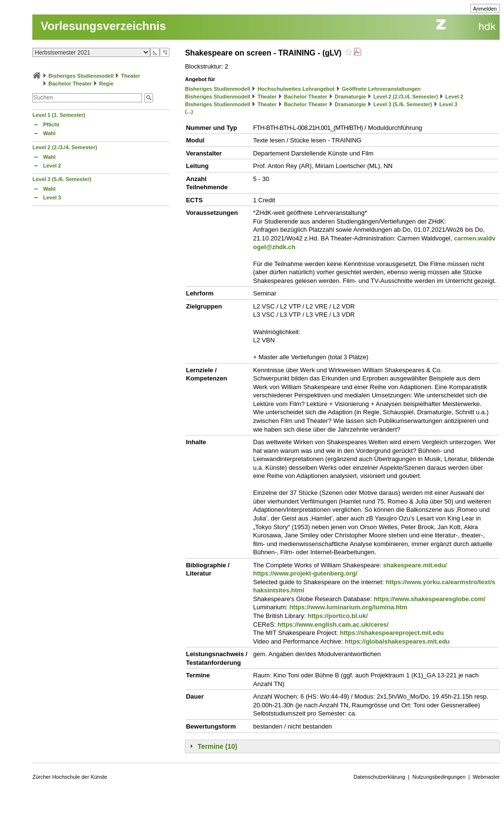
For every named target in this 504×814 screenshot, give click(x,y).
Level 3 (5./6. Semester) (62, 179)
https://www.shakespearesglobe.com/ (429, 599)
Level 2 (52, 166)
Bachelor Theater (70, 84)
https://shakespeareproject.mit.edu (392, 633)
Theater (131, 76)
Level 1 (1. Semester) (59, 115)
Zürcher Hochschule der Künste (70, 777)
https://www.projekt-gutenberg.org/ (305, 573)
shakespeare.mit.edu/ (415, 565)
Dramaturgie (350, 97)
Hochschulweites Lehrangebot (296, 89)
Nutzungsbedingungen (439, 777)
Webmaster (486, 777)
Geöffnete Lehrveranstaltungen (381, 89)
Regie (106, 84)
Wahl (49, 133)
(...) (189, 112)
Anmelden (485, 9)
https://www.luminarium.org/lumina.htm (348, 607)
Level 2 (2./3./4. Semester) (65, 147)
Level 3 (52, 197)
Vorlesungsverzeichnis (103, 26)
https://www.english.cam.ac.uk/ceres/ (333, 625)
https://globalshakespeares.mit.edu (397, 641)
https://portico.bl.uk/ (338, 616)
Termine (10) (217, 746)
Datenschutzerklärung (379, 777)
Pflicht (51, 125)
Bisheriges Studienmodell (81, 76)
